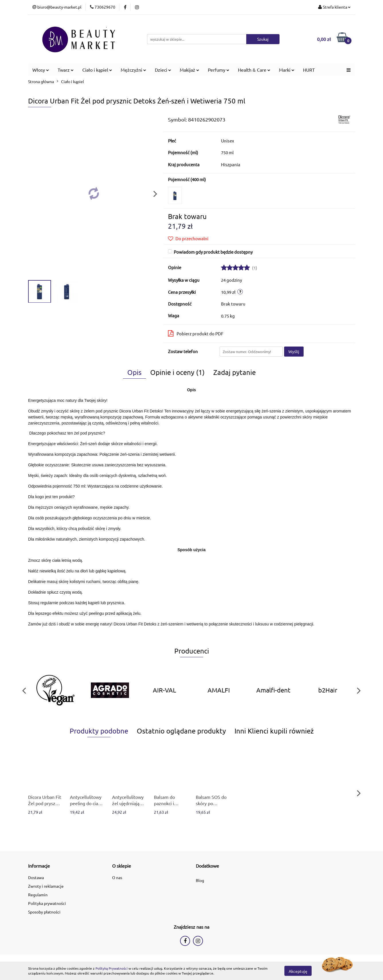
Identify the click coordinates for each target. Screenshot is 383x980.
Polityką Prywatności (112, 968)
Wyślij (294, 351)
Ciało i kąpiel (97, 70)
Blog (200, 880)
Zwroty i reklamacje (46, 886)
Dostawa (36, 877)
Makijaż (189, 70)
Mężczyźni (133, 70)
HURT (309, 70)
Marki (287, 70)
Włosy (41, 70)
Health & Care (254, 70)
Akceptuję (298, 971)
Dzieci (163, 70)
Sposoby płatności (44, 912)
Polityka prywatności (47, 903)
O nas (117, 877)
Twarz (66, 70)
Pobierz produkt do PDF (196, 333)
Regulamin (38, 895)
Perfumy (219, 70)
